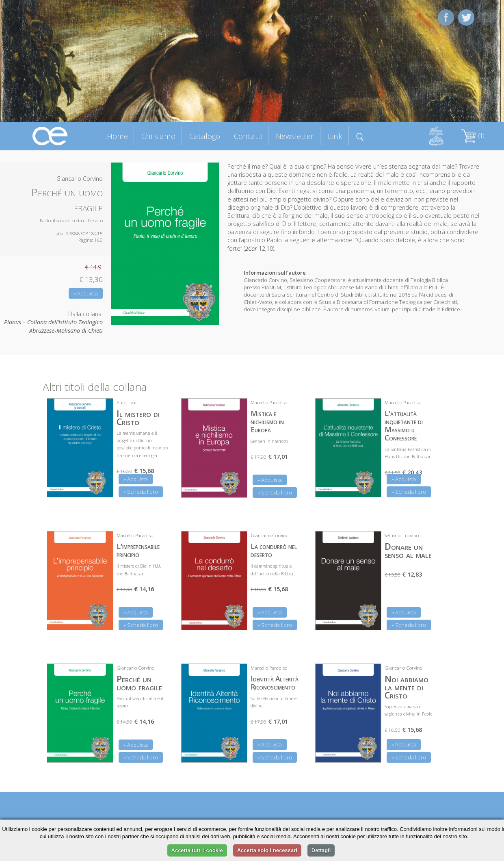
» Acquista (86, 293)
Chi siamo (158, 136)
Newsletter (295, 136)
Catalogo (205, 136)
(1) (473, 136)
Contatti (248, 136)
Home (117, 136)
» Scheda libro (141, 492)
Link (335, 136)
